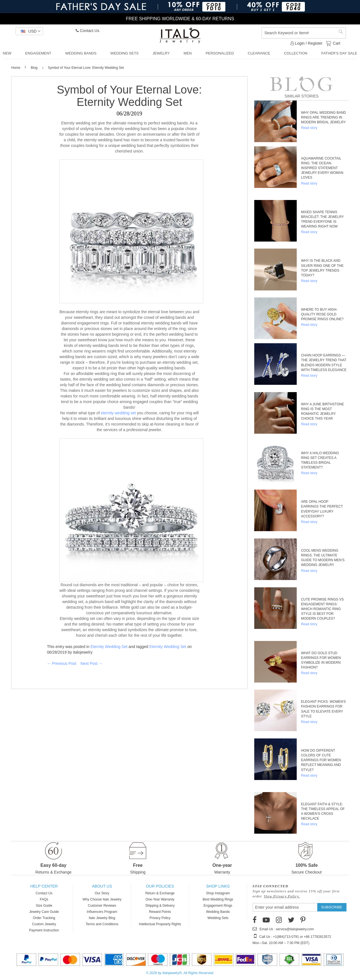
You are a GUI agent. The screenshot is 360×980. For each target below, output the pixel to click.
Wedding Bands (218, 912)
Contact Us (87, 31)
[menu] (180, 54)
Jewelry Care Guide (44, 912)
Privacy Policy (160, 918)
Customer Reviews (102, 906)
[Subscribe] (332, 907)
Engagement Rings (218, 906)
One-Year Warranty (160, 899)
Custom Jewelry (44, 924)
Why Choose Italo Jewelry (102, 899)
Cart (336, 43)
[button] (29, 31)
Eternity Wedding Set (109, 647)
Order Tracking (44, 918)
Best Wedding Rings (218, 899)
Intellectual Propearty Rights (160, 924)
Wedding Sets (218, 918)
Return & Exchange (160, 893)
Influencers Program (102, 912)
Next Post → (92, 663)
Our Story (102, 893)
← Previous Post (62, 663)
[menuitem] (7, 53)
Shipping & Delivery (160, 906)
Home (16, 68)
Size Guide (44, 906)
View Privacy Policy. (282, 896)
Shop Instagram (218, 893)
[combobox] (304, 33)
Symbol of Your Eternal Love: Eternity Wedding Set (129, 96)
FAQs (44, 899)
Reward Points (160, 912)
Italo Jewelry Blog (102, 918)
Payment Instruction (44, 930)
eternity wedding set (118, 413)
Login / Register (307, 43)
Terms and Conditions (102, 924)
